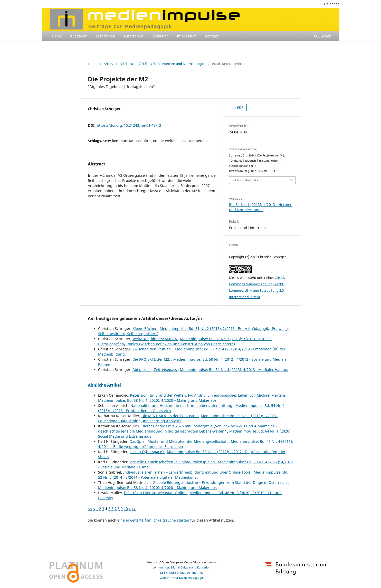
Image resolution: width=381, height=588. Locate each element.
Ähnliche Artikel (104, 385)
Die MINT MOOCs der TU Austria (170, 416)
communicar (161, 567)
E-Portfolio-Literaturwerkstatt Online (156, 493)
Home (57, 36)
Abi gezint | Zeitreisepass (155, 370)
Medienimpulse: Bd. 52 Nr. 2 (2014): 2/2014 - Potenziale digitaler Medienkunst (193, 475)
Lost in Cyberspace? (147, 452)
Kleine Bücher (145, 329)
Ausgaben (79, 36)
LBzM (164, 573)
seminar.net (195, 573)
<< (90, 509)
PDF (240, 107)
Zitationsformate (245, 180)
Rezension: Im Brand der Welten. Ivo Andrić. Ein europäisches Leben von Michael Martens (208, 395)
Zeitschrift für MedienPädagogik (182, 578)
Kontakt (211, 36)
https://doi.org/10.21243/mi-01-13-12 (129, 125)
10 (126, 509)
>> (134, 509)
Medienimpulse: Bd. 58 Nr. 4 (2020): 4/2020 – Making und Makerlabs (157, 400)
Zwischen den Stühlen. (153, 349)
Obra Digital (177, 573)
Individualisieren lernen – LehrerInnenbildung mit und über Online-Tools (187, 472)
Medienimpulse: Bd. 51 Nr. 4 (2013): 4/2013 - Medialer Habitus (234, 370)
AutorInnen (133, 36)
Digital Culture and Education (191, 567)
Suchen (323, 36)
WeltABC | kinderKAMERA (155, 339)
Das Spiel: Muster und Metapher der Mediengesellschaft (179, 441)
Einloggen (332, 4)
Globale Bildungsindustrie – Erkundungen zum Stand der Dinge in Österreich (220, 482)
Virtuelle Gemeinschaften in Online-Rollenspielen (173, 462)
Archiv (108, 64)
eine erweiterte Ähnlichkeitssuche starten (153, 520)
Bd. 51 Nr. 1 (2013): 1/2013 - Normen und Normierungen (163, 64)
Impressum (187, 36)
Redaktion (160, 36)
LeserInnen (106, 36)
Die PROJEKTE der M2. (152, 359)
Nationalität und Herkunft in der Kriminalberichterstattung (182, 405)
